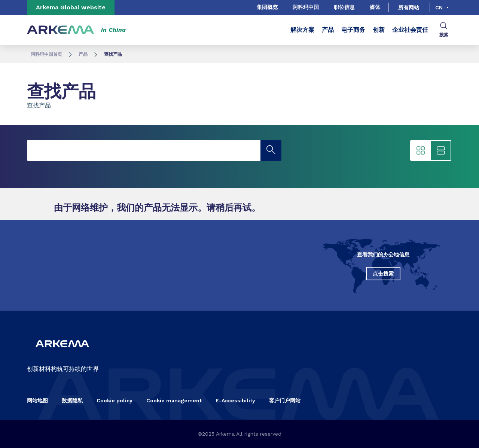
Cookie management (174, 400)
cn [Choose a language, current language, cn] (439, 7)
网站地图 (37, 400)
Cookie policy (115, 400)
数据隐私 (72, 400)
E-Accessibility (235, 400)
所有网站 (409, 7)
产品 (328, 30)
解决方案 (302, 30)
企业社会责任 (410, 30)
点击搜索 (383, 274)
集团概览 (267, 7)
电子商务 (353, 30)
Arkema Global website (71, 7)
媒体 (375, 7)
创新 (379, 30)
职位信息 (344, 7)
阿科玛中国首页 (46, 54)
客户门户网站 (285, 400)
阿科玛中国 (306, 7)
